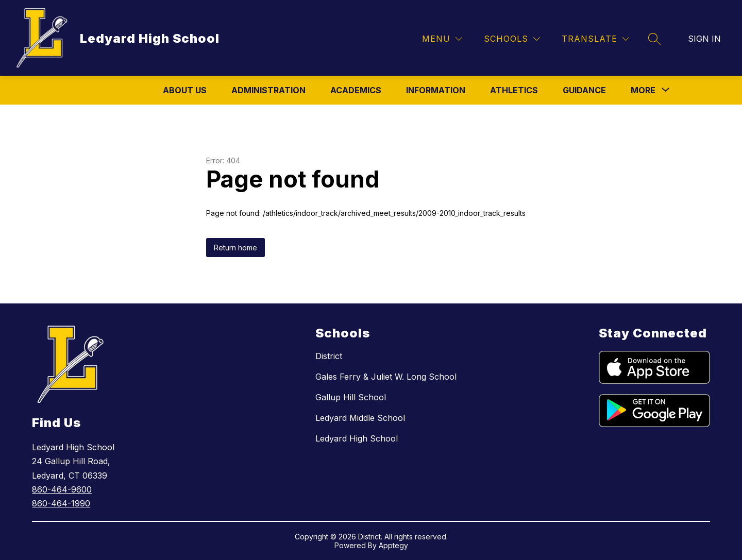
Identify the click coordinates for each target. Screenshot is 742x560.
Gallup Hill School (351, 397)
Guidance (584, 90)
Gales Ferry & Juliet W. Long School (386, 377)
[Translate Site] (595, 39)
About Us (185, 90)
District (329, 356)
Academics (356, 90)
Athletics (514, 90)
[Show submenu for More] (643, 90)
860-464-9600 (62, 489)
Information (436, 90)
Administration (268, 90)
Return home (235, 248)
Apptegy (393, 545)
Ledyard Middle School (360, 418)
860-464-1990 (61, 503)
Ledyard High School (357, 438)
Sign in (704, 39)
